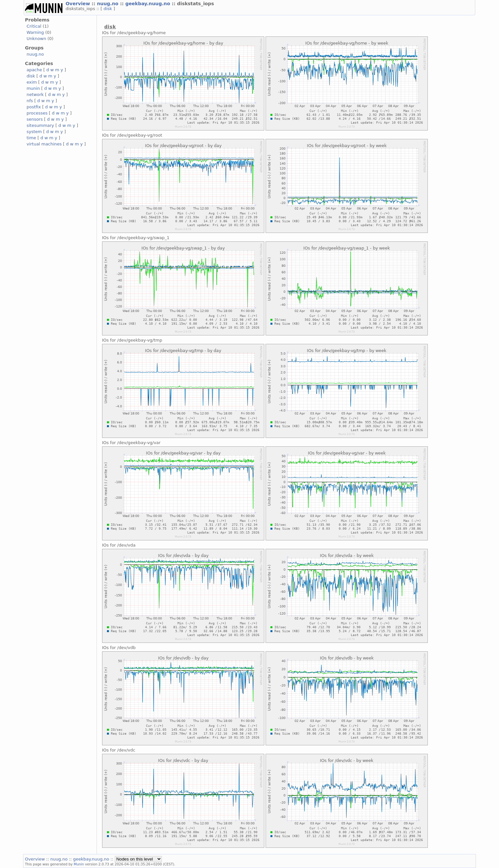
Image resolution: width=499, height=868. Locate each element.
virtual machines (44, 144)
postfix (34, 107)
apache (34, 70)
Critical (34, 26)
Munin (79, 864)
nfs (30, 101)
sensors (35, 119)
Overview (79, 4)
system (34, 132)
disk (109, 9)
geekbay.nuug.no (148, 4)
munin (33, 88)
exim (32, 82)
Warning (35, 32)
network (35, 95)
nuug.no (108, 4)
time (31, 138)
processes (37, 113)
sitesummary (40, 125)
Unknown (36, 39)
